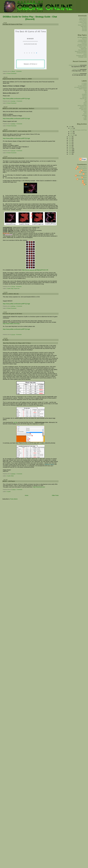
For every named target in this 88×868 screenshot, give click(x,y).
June (72, 128)
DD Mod (84, 29)
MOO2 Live (84, 107)
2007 (70, 149)
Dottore (85, 170)
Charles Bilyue (83, 167)
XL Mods (5, 340)
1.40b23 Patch (83, 22)
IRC (86, 100)
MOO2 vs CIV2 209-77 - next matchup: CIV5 (17, 131)
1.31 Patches (83, 21)
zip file (15, 422)
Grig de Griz (17, 288)
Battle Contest (83, 89)
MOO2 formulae (82, 106)
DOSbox (84, 94)
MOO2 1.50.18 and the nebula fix (13, 158)
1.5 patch (8, 288)
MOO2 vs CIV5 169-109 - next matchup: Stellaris (18, 108)
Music (85, 54)
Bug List (84, 39)
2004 (70, 154)
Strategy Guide (43, 17)
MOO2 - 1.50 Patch (9, 481)
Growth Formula (82, 44)
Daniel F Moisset (82, 169)
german (85, 97)
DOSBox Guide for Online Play (18, 17)
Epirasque (84, 172)
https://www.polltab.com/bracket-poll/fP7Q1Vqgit (16, 99)
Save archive (83, 18)
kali (86, 101)
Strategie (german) (81, 56)
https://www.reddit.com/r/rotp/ (11, 324)
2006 (70, 151)
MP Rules (84, 110)
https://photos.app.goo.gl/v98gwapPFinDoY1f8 (35, 270)
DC (86, 92)
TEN (85, 117)
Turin (85, 181)
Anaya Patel (76, 69)
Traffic (85, 118)
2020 (70, 127)
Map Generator (82, 50)
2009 (70, 145)
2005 (70, 152)
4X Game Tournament (11, 73)
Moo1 (85, 104)
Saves (85, 111)
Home (27, 495)
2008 (70, 147)
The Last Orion (83, 179)
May (72, 132)
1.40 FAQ (84, 24)
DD (86, 93)
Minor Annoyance (82, 176)
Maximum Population (81, 51)
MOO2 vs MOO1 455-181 (11, 294)
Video (85, 120)
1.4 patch (84, 83)
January (73, 135)
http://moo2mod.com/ (39, 487)
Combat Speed (83, 40)
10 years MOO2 (82, 86)
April (72, 133)
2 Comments (19, 474)
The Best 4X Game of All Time (12, 24)
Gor (86, 174)
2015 (70, 137)
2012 (70, 140)
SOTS (85, 114)
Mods (12, 476)
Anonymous (76, 74)
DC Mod (84, 28)
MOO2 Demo (83, 19)
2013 (70, 139)
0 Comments (19, 101)
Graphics (84, 43)
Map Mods (84, 26)
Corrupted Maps (82, 42)
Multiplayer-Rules (82, 53)
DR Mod (84, 31)
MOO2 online (83, 108)
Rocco (85, 177)
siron (85, 183)
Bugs (12, 288)
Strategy (84, 115)
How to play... (83, 47)
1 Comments (19, 71)
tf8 (86, 184)
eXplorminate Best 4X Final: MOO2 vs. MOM (17, 79)
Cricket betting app (74, 65)
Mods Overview (82, 25)
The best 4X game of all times (12, 314)
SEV (85, 113)
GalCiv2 (85, 96)
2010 (70, 144)
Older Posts (55, 495)
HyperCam (84, 49)
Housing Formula (82, 46)
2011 (70, 142)
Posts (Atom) (14, 499)
